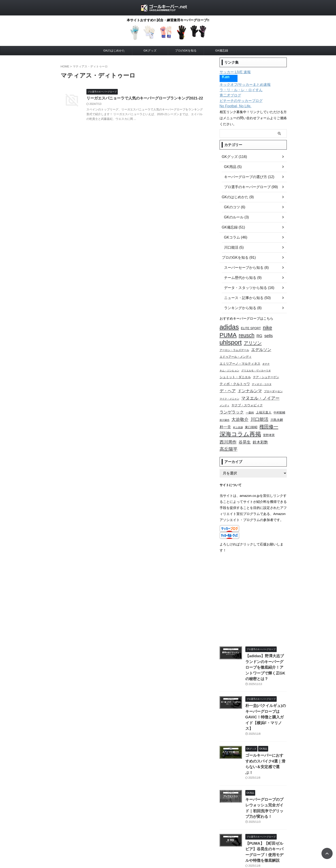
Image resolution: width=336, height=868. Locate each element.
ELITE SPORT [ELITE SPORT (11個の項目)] (251, 328)
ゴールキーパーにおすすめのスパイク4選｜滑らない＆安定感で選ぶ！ (266, 734)
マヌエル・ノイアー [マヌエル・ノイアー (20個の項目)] (260, 393)
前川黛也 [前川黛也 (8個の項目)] (225, 414)
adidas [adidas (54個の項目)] (229, 327)
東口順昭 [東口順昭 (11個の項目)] (251, 420)
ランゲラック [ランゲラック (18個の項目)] (232, 406)
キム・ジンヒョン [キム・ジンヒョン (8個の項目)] (229, 367)
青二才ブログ (229, 95)
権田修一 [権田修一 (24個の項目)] (269, 420)
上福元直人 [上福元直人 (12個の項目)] (264, 407)
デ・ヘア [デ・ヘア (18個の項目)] (228, 386)
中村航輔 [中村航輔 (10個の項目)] (279, 407)
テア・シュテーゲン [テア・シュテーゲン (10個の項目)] (266, 374)
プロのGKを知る (186, 51)
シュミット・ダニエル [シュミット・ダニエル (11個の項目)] (235, 374)
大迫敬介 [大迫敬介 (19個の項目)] (240, 413)
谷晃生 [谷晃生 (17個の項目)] (245, 433)
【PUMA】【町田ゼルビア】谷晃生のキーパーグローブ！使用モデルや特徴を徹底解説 (266, 806)
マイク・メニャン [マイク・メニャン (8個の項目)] (229, 394)
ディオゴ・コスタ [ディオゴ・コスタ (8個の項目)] (262, 380)
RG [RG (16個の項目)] (259, 335)
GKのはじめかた (114, 51)
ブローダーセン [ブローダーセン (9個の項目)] (273, 387)
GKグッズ (150, 51)
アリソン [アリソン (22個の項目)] (253, 341)
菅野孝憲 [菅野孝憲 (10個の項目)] (269, 427)
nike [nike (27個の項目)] (267, 327)
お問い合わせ (169, 844)
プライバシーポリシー (142, 844)
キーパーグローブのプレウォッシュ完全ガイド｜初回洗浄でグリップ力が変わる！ (266, 770)
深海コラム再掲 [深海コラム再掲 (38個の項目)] (240, 426)
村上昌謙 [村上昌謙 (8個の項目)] (238, 420)
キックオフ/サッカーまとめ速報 (242, 85)
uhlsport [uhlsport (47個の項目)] (231, 341)
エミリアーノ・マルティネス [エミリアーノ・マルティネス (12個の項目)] (240, 361)
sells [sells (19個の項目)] (269, 335)
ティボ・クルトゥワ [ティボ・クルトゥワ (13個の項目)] (235, 380)
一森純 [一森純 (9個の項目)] (250, 407)
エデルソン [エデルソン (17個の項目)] (261, 348)
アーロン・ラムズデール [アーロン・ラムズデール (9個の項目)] (234, 348)
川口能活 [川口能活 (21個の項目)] (259, 413)
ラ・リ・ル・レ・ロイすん (238, 90)
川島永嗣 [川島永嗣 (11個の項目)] (277, 413)
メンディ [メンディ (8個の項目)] (225, 400)
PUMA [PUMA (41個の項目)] (228, 334)
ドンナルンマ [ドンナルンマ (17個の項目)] (250, 386)
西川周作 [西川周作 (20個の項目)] (228, 433)
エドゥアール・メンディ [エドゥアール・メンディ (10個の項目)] (236, 354)
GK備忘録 (222, 51)
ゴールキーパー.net (168, 854)
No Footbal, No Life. (234, 106)
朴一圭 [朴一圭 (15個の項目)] (225, 420)
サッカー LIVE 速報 (233, 72)
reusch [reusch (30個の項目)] (246, 334)
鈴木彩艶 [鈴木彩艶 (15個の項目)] (260, 434)
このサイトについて (195, 844)
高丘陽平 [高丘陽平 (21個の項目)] (229, 439)
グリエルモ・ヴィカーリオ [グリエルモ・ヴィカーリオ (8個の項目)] (256, 367)
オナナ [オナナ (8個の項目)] (266, 361)
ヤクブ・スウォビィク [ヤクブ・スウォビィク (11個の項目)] (247, 400)
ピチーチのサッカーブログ (238, 101)
